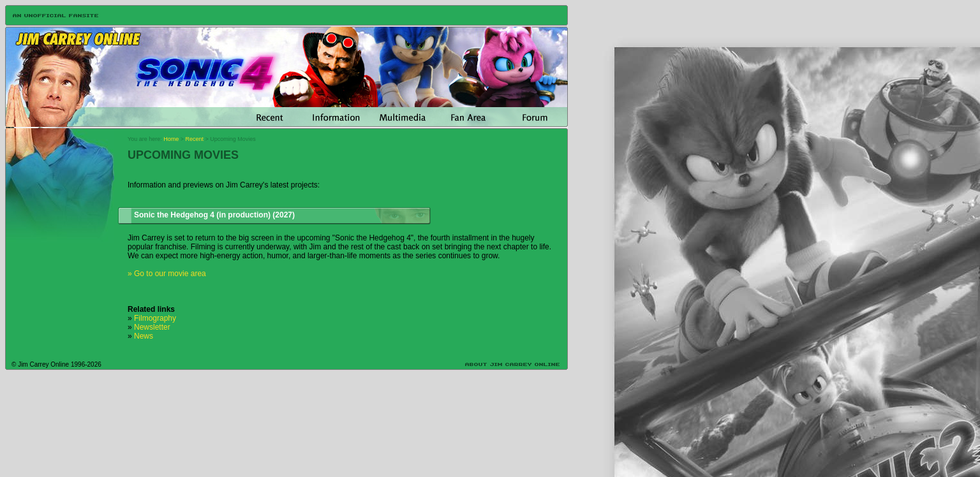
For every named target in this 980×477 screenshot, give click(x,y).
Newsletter (152, 327)
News (144, 336)
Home (171, 139)
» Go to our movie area (167, 274)
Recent (195, 139)
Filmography (155, 318)
